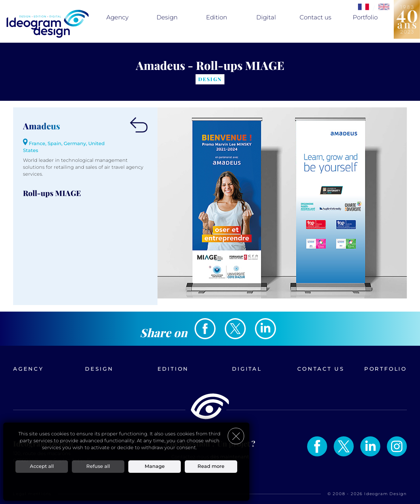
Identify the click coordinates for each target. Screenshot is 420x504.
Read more (211, 466)
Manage (155, 466)
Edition (217, 17)
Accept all (42, 466)
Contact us (315, 17)
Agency (117, 17)
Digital (266, 17)
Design (167, 17)
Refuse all (98, 466)
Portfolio (365, 17)
